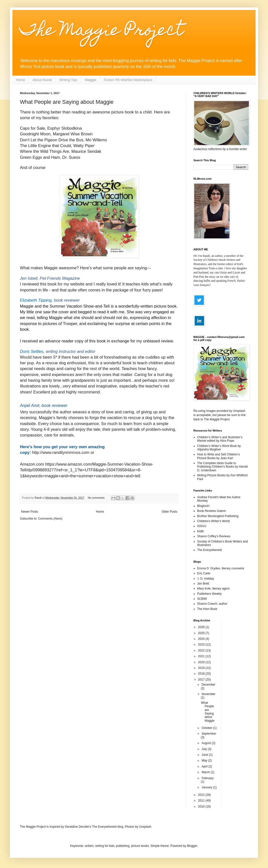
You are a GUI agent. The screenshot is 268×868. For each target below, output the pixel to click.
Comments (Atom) (50, 519)
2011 (202, 801)
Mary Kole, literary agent (213, 589)
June (205, 755)
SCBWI (202, 599)
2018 (202, 674)
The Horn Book (207, 609)
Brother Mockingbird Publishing (218, 516)
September (209, 734)
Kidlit (200, 531)
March (206, 772)
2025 (202, 633)
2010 (202, 807)
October (207, 728)
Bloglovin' (203, 506)
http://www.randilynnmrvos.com (61, 453)
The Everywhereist (209, 550)
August (207, 743)
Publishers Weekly (209, 594)
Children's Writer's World (213, 521)
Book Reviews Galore (211, 511)
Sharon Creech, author (212, 604)
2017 (202, 680)
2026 (202, 627)
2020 (202, 662)
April (205, 766)
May (205, 760)
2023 (202, 645)
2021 (202, 656)
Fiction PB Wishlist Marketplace (128, 80)
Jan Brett (203, 584)
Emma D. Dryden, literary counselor (221, 568)
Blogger (192, 846)
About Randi (42, 80)
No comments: (97, 498)
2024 (202, 639)
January (207, 787)
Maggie (90, 80)
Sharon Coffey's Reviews (214, 536)
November (208, 694)
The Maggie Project (102, 31)
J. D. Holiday (206, 579)
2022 (202, 651)
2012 (202, 795)
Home (21, 80)
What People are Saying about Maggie (67, 102)
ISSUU (202, 526)
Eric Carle (204, 573)
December (208, 685)
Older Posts (169, 512)
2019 (202, 668)
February (208, 778)
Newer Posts (30, 512)
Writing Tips (68, 80)
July (205, 749)
